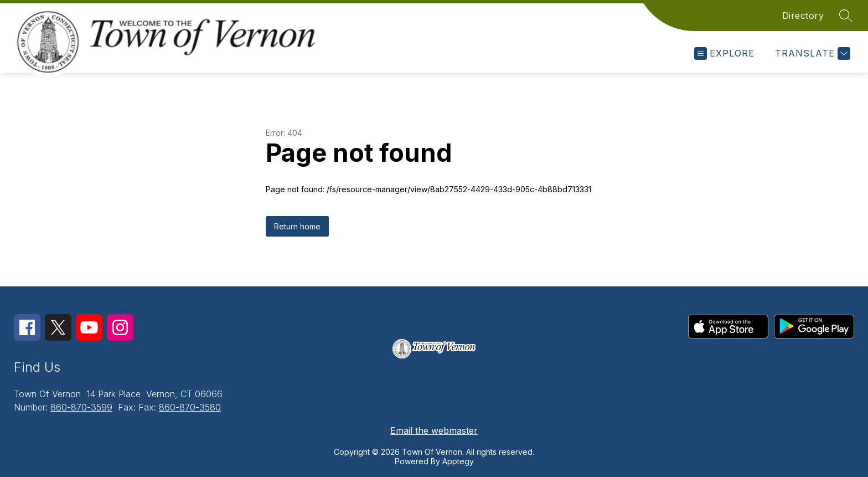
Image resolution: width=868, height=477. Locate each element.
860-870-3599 (81, 407)
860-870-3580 (190, 407)
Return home (297, 226)
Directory (803, 16)
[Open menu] (724, 53)
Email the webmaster (434, 430)
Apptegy (458, 461)
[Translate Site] (811, 53)
